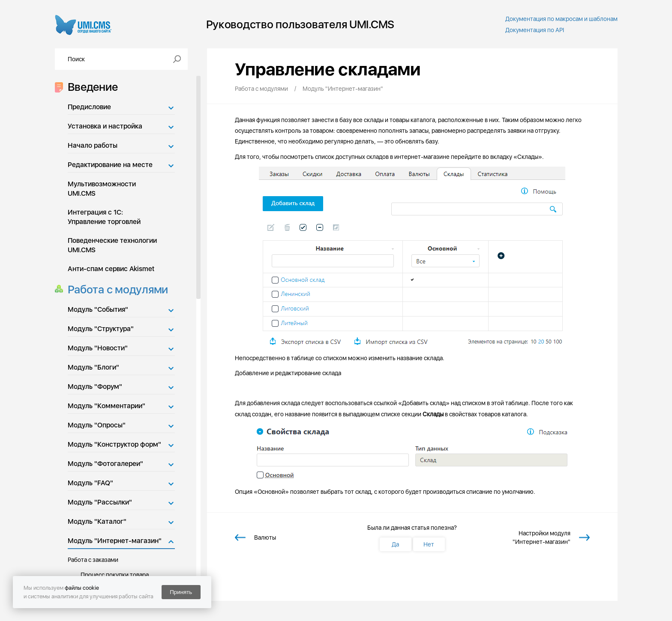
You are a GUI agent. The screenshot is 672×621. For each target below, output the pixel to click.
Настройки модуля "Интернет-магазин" (541, 537)
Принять (181, 592)
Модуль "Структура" (101, 329)
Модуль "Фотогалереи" (105, 464)
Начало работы (93, 145)
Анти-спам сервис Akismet (111, 269)
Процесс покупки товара (115, 575)
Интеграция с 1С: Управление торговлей (104, 217)
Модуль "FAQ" (90, 483)
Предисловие (89, 107)
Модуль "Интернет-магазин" (115, 541)
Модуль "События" (98, 309)
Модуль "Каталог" (97, 521)
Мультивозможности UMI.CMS (102, 189)
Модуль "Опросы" (97, 425)
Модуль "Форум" (95, 387)
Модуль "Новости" (98, 348)
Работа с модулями (115, 289)
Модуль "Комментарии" (106, 406)
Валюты (265, 537)
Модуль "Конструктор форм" (114, 444)
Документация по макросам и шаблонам (561, 19)
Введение (90, 87)
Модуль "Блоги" (93, 367)
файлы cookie (82, 588)
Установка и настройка (105, 126)
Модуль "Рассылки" (100, 502)
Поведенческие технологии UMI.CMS (112, 245)
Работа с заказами (93, 560)
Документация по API (535, 30)
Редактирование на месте (110, 165)
